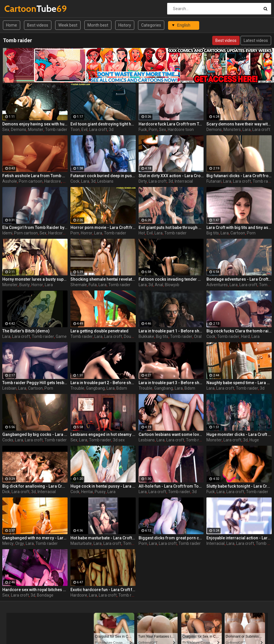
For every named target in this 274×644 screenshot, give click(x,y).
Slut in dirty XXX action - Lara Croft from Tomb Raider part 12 (171, 176)
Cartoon (238, 233)
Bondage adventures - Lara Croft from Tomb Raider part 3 (239, 279)
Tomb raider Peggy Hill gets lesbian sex (35, 383)
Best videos (38, 25)
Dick (6, 492)
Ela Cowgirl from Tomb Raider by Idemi (35, 227)
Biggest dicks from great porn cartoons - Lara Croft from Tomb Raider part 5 (171, 538)
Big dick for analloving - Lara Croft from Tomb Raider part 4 (35, 486)
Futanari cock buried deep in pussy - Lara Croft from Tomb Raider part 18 (103, 176)
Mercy (8, 543)
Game (61, 336)
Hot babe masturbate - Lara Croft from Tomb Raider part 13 (103, 538)
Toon (75, 129)
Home (12, 25)
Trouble (77, 388)
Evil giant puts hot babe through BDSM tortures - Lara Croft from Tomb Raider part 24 (171, 227)
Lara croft (98, 129)
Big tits (213, 233)
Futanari (214, 181)
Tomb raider (56, 129)
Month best (98, 25)
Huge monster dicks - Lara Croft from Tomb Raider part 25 (239, 434)
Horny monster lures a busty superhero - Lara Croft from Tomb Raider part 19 (35, 279)
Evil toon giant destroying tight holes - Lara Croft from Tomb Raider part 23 (103, 124)
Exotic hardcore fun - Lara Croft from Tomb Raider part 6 (103, 590)
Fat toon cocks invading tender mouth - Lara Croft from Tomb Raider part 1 (171, 279)
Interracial (184, 181)
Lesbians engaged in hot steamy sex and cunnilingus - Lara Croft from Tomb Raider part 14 (103, 434)
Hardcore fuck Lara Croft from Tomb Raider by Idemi (171, 124)
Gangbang (95, 388)
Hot (142, 233)
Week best (68, 25)
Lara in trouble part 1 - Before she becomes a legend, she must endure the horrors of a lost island (171, 331)
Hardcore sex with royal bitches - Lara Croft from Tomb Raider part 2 (35, 590)
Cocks (8, 440)
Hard (245, 336)
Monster (36, 129)
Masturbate (81, 543)
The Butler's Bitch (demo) (26, 331)
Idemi (7, 233)
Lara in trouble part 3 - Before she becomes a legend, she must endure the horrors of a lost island (171, 383)
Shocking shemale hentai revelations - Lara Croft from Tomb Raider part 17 (103, 279)
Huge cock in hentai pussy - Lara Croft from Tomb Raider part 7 (103, 486)
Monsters (232, 129)
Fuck (143, 129)
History (125, 25)
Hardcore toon (181, 129)
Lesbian (9, 388)
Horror (87, 233)
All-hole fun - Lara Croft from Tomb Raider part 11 (171, 486)
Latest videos (256, 40)
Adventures (217, 285)
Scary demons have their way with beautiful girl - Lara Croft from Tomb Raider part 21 (239, 124)
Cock (75, 181)
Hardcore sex (60, 233)
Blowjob (172, 285)
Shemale (79, 285)
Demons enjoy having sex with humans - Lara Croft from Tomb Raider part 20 (35, 124)
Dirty (143, 181)
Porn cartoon (31, 181)
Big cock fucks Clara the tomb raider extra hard (239, 331)
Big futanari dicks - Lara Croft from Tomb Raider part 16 (239, 176)
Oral (198, 336)
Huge (254, 440)
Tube (19, 9)
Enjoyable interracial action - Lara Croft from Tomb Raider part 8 (239, 538)
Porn (153, 129)
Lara (247, 129)
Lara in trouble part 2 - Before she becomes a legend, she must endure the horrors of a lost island (103, 383)
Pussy (100, 492)
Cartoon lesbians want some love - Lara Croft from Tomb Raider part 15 (171, 434)
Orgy (20, 543)
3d (111, 129)
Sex (6, 129)
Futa (93, 285)
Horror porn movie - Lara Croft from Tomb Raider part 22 (103, 227)
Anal (159, 285)
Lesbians (105, 181)
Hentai (87, 492)
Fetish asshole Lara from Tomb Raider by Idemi (35, 176)
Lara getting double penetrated (99, 331)
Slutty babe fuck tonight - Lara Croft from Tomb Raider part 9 (239, 486)
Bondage (45, 595)
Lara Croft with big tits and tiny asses (239, 227)
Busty (25, 285)
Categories (151, 25)
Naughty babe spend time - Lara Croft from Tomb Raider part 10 (239, 383)
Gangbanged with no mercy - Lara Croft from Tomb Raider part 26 (35, 538)
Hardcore (53, 181)
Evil (84, 129)
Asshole (10, 181)
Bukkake (146, 336)
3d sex (119, 440)
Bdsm (122, 388)
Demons (19, 129)
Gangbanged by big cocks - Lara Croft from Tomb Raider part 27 (35, 434)
